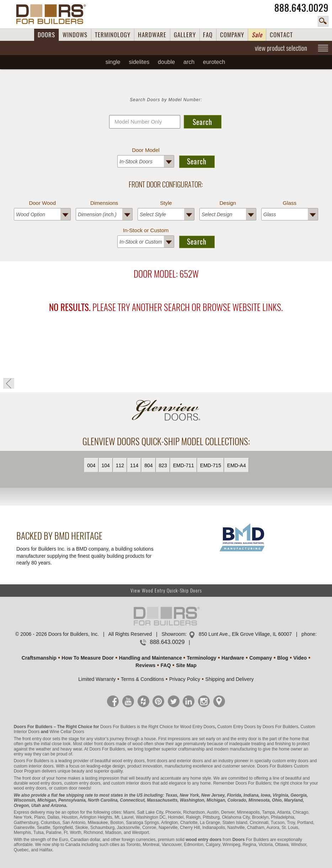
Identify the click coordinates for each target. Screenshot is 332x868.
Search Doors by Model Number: (166, 100)
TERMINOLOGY (113, 35)
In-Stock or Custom (146, 230)
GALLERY (185, 35)
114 (134, 465)
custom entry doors (290, 761)
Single (113, 62)
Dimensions (104, 203)
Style (166, 203)
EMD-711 (184, 465)
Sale (257, 35)
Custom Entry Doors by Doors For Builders (258, 727)
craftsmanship (191, 749)
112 (120, 465)
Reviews (145, 665)
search (323, 21)
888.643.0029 (301, 8)
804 (148, 465)
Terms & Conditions (142, 679)
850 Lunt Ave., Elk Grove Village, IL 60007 (245, 634)
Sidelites (139, 62)
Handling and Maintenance (151, 658)
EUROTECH (214, 62)
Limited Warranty (97, 679)
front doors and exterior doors (175, 761)
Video (300, 658)
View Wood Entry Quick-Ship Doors (166, 591)
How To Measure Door (88, 658)
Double (166, 62)
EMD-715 (211, 465)
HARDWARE (152, 35)
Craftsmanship (39, 658)
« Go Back (9, 383)
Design (228, 203)
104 (106, 465)
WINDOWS (75, 35)
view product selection (281, 48)
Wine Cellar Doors (67, 732)
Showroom (173, 634)
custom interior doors (34, 766)
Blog (283, 658)
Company (261, 658)
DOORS (46, 35)
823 (163, 465)
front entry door (37, 739)
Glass (290, 203)
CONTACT (281, 35)
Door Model (146, 150)
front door (31, 778)
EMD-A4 (237, 465)
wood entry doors (45, 783)
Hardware (233, 658)
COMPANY (232, 35)
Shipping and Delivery (230, 679)
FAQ (208, 35)
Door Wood (42, 203)
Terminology (202, 658)
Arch (189, 62)
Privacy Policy (185, 679)
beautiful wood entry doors (120, 761)
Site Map (186, 665)
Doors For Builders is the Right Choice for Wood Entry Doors (158, 727)
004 (91, 465)
